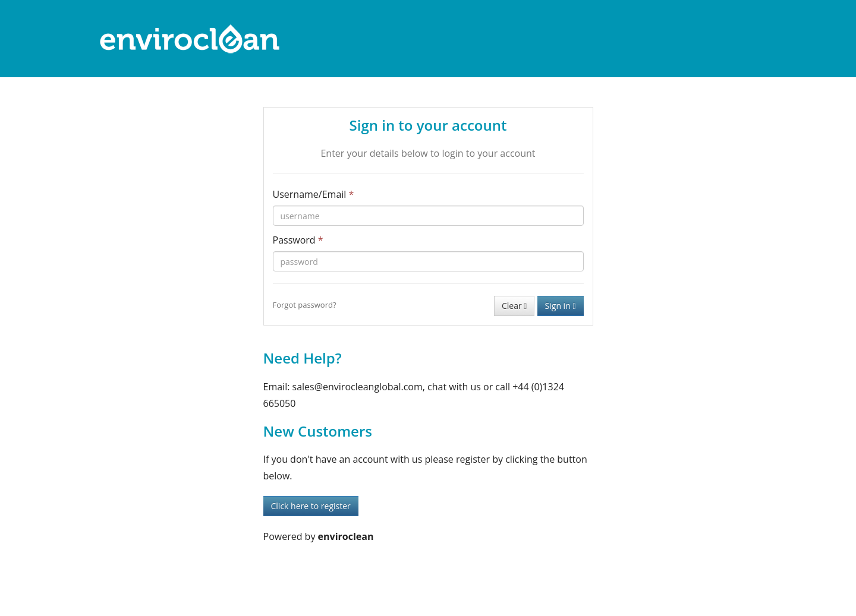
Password (298, 240)
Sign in (561, 306)
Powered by (319, 536)
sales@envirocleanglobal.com (358, 387)
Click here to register (311, 506)
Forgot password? (305, 305)
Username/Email (314, 194)
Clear (514, 306)
